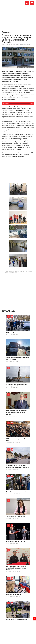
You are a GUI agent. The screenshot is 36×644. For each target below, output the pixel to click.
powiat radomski (13, 273)
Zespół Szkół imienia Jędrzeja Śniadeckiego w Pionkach (18, 271)
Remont (7, 273)
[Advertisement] (18, 170)
